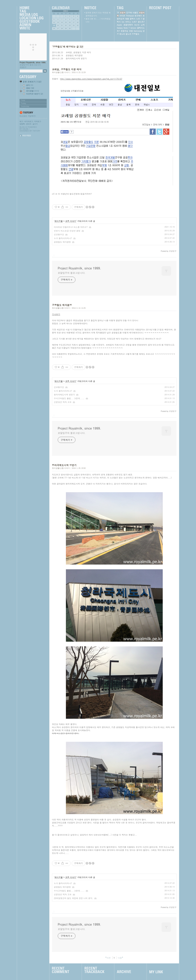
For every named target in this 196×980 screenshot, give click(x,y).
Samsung (138, 31)
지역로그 (38, 121)
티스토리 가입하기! (28, 116)
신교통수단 (59, 234)
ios (123, 22)
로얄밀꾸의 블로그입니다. (72, 273)
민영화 (129, 13)
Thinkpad (130, 16)
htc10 (137, 25)
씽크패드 (138, 16)
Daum (25, 129)
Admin (31, 25)
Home (31, 8)
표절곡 (123, 13)
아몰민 (135, 13)
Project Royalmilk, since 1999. (33, 62)
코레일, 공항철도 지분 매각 (78, 52)
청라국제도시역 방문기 (76, 58)
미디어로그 (29, 121)
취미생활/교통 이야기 (61, 72)
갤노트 (128, 34)
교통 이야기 (71, 221)
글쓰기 (35, 124)
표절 (131, 31)
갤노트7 (141, 22)
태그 (21, 121)
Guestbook (31, 22)
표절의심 (124, 31)
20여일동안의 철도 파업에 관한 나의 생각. (73, 898)
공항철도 (136, 34)
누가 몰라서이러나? (63, 238)
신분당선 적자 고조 (63, 402)
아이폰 (122, 16)
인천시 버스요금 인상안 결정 (67, 231)
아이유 (128, 22)
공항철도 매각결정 (74, 55)
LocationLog (31, 18)
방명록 (22, 124)
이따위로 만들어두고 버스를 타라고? (71, 227)
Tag (31, 11)
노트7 (134, 22)
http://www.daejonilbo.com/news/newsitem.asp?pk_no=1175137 (91, 79)
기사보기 (56, 314)
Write (31, 28)
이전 (109, 958)
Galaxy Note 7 (123, 28)
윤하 (143, 25)
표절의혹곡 (128, 25)
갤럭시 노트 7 (136, 19)
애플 (127, 19)
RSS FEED (27, 136)
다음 (120, 958)
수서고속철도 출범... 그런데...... (69, 398)
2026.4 (66, 11)
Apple (119, 25)
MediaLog (31, 15)
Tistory (36, 131)
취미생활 (59, 221)
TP (118, 13)
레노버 (122, 34)
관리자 (29, 124)
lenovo (133, 28)
